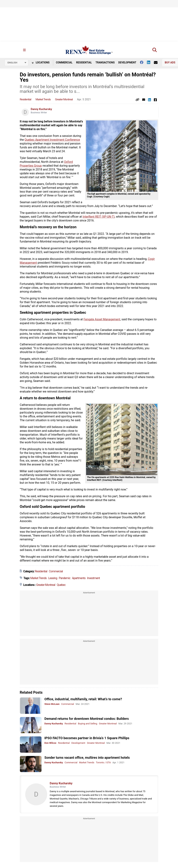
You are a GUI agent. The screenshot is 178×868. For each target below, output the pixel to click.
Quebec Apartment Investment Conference (52, 140)
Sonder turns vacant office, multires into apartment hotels (87, 758)
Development (127, 63)
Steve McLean (52, 704)
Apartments (79, 578)
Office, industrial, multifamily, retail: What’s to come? (83, 699)
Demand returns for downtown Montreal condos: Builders (87, 719)
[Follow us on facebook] (143, 62)
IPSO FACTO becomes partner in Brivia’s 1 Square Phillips (87, 738)
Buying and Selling (88, 724)
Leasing (53, 578)
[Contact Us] (158, 63)
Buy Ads (170, 63)
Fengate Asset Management (102, 320)
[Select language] (16, 63)
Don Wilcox (50, 743)
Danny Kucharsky (41, 109)
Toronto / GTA (103, 762)
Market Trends (43, 100)
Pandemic (65, 578)
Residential (84, 63)
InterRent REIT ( (93, 217)
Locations (41, 63)
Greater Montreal (64, 100)
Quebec (61, 585)
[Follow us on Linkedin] (150, 62)
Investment (93, 578)
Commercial (64, 63)
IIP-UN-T (108, 217)
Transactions (105, 63)
